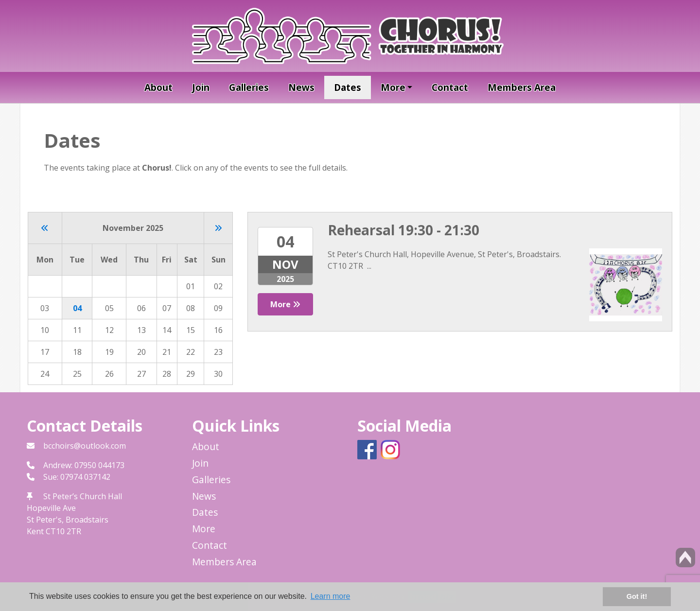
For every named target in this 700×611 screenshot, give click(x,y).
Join (201, 87)
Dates (348, 87)
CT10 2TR (63, 531)
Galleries (249, 87)
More (285, 304)
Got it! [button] (637, 596)
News (301, 87)
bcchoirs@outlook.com (85, 446)
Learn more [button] (331, 596)
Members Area (522, 87)
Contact (450, 87)
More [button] (393, 87)
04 (77, 308)
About (158, 87)
